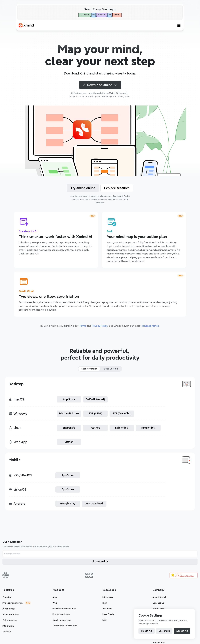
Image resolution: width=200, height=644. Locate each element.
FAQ (158, 590)
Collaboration (84, 590)
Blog (158, 573)
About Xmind (188, 568)
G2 (183, 585)
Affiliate (186, 601)
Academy (161, 579)
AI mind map (83, 579)
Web (121, 573)
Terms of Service (52, 632)
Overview (81, 568)
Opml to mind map (128, 590)
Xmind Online (116, 93)
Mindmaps (161, 568)
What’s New (188, 579)
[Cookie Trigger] (97, 632)
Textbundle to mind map (131, 596)
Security (81, 602)
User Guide (162, 585)
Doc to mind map (127, 585)
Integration (83, 596)
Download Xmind (100, 85)
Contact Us (188, 573)
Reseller (186, 607)
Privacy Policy (75, 632)
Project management (87, 573)
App (120, 568)
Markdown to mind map (130, 579)
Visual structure (85, 585)
